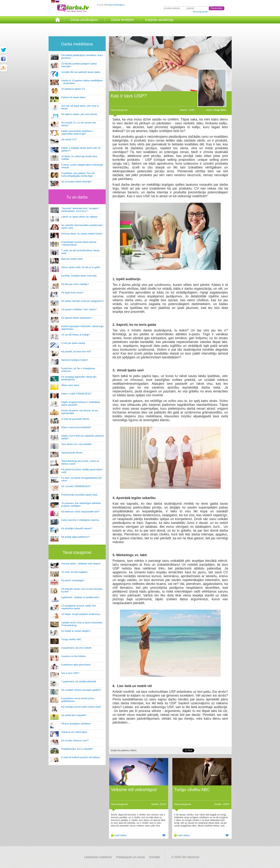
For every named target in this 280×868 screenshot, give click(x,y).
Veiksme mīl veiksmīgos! (74, 732)
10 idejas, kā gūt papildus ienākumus (81, 614)
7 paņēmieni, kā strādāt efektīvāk (79, 681)
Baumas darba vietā (72, 259)
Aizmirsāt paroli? (201, 12)
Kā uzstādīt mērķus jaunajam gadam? (81, 690)
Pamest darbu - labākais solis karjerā (81, 564)
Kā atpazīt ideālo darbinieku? (77, 318)
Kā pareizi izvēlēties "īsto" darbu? (79, 309)
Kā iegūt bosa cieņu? (72, 293)
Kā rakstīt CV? (69, 139)
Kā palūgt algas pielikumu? (76, 537)
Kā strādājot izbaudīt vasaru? (77, 528)
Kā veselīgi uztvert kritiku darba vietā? (81, 707)
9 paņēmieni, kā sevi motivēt (76, 648)
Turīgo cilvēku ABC (71, 639)
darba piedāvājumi (116, 5)
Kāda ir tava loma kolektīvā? (76, 427)
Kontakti (155, 857)
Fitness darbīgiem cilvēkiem (76, 724)
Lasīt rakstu (120, 835)
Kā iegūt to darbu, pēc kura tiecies (79, 114)
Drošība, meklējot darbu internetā (79, 276)
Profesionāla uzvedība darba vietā (79, 495)
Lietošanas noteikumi (98, 857)
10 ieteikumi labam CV (73, 89)
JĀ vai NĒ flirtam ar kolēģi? (76, 335)
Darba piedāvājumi (84, 20)
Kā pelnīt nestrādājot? (73, 580)
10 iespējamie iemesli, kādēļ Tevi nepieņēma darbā (79, 607)
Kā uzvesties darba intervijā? (77, 182)
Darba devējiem (123, 20)
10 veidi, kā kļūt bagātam (75, 572)
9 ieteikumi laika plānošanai (76, 665)
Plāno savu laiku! (70, 385)
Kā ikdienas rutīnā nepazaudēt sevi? (81, 512)
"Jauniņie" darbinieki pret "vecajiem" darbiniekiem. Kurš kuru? (80, 210)
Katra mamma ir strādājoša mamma (80, 520)
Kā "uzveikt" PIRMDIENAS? (76, 486)
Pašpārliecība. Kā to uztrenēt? (77, 749)
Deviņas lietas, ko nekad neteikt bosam (82, 234)
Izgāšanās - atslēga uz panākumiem (80, 597)
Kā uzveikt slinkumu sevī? (75, 740)
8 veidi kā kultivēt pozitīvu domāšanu (81, 757)
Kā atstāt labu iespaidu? (74, 715)
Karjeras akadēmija (159, 20)
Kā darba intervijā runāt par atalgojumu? (82, 301)
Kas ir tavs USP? (70, 673)
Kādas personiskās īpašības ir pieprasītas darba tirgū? (77, 132)
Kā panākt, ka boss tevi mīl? (76, 352)
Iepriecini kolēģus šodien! (75, 360)
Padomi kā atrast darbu (74, 97)
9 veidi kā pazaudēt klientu (75, 419)
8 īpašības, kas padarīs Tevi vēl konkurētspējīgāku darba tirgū (78, 175)
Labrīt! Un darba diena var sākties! (80, 217)
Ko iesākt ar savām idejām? (76, 631)
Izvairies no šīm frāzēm (74, 656)
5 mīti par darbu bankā (73, 343)
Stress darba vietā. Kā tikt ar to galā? (81, 267)
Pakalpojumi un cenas (130, 857)
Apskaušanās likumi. (72, 453)
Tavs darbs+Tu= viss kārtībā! (77, 444)
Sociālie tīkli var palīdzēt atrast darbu (81, 72)
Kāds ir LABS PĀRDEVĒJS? (76, 394)
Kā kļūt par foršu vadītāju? (75, 284)
